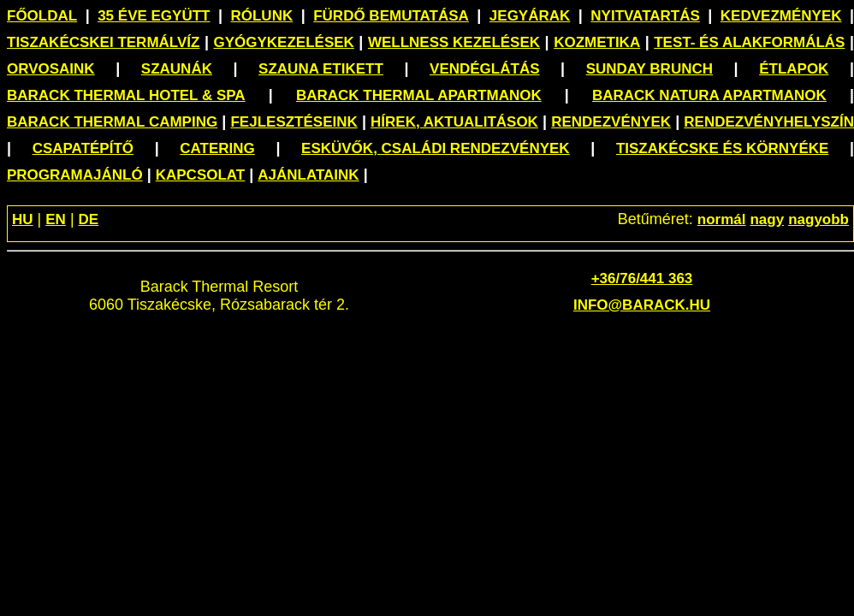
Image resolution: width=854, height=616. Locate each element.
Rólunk (261, 16)
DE (89, 219)
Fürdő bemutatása (391, 16)
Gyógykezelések (283, 42)
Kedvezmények (781, 16)
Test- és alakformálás (749, 42)
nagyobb (818, 219)
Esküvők (436, 148)
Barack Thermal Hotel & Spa (126, 95)
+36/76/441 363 (642, 278)
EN (56, 219)
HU (23, 219)
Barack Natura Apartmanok (709, 95)
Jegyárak (530, 16)
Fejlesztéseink (294, 122)
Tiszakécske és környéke (722, 148)
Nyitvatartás (645, 16)
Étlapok (794, 69)
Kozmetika (597, 42)
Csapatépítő (83, 148)
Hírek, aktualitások (454, 122)
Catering (217, 148)
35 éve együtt (154, 16)
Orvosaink (51, 69)
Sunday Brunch (649, 69)
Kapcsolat (201, 175)
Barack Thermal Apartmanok (419, 95)
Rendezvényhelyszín (769, 122)
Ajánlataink (308, 175)
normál (722, 219)
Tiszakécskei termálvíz (103, 42)
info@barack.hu (642, 305)
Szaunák (177, 69)
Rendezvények (611, 122)
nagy (767, 219)
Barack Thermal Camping (112, 122)
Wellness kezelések (454, 42)
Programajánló (75, 175)
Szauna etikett (321, 69)
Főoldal (42, 16)
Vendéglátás (484, 69)
